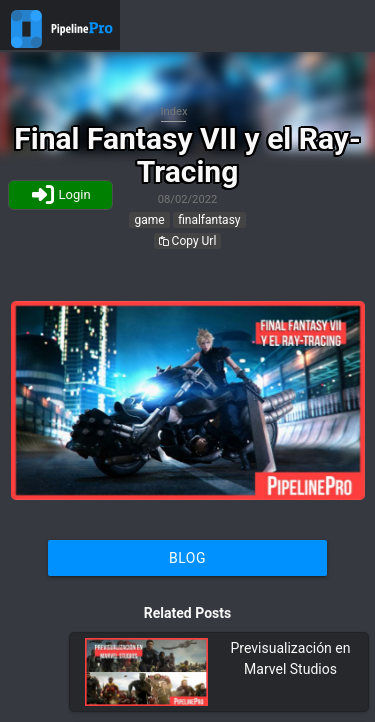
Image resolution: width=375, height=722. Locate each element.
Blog (187, 558)
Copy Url (188, 241)
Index (174, 111)
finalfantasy (209, 220)
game (149, 220)
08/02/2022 (188, 199)
